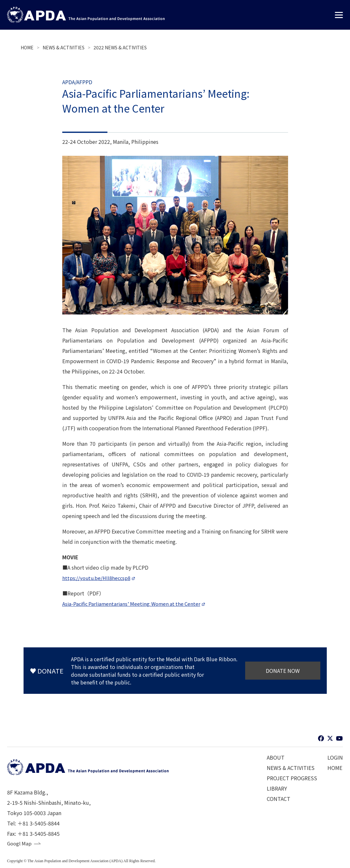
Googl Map (20, 844)
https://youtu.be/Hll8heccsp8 (98, 578)
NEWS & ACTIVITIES (64, 47)
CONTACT (279, 799)
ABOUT (276, 757)
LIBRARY (277, 788)
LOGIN (335, 757)
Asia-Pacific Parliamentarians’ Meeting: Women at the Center (135, 604)
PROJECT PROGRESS (292, 778)
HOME (27, 47)
